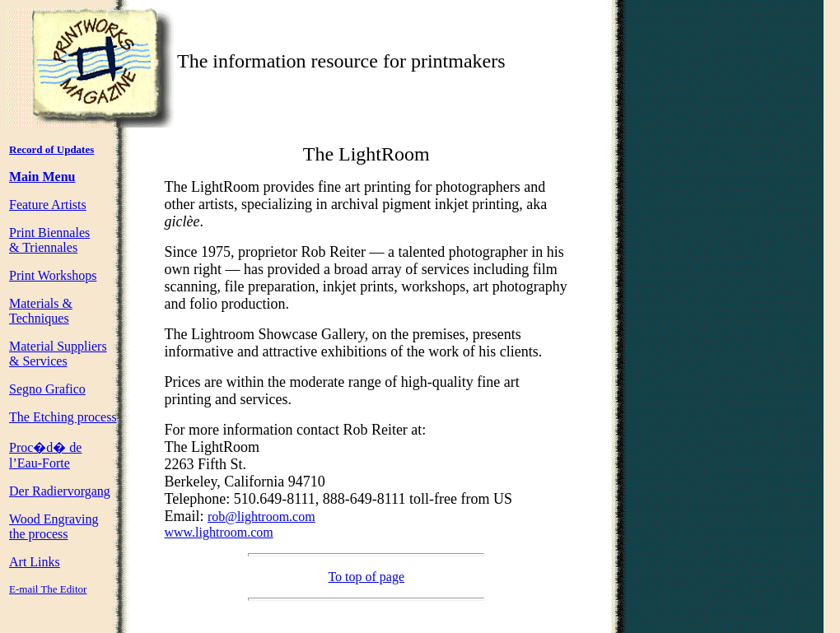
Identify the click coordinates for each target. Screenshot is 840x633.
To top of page (366, 577)
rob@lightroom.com (261, 517)
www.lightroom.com (218, 532)
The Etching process (63, 417)
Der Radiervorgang (60, 491)
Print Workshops (53, 275)
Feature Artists (48, 205)
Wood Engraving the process (54, 526)
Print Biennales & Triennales (49, 240)
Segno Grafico (47, 389)
